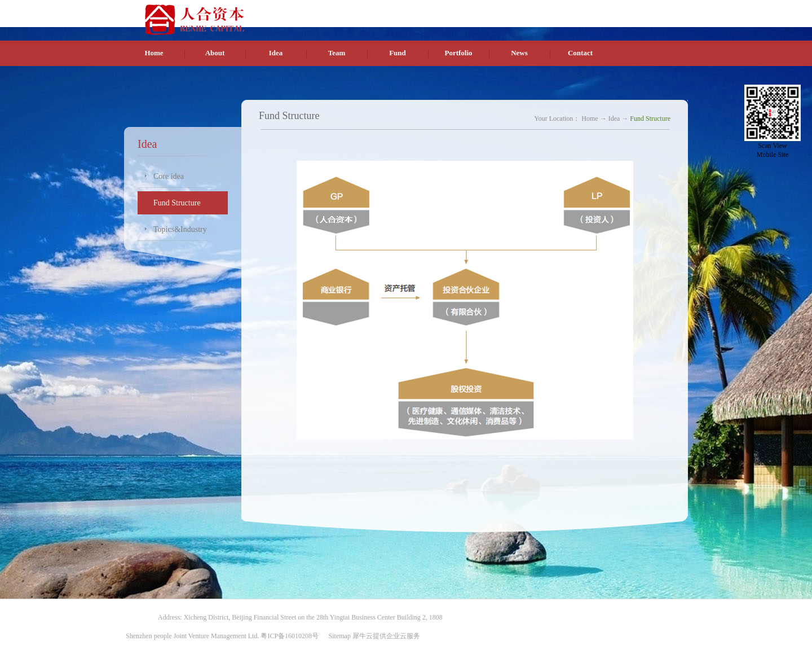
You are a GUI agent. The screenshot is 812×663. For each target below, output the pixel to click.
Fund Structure (650, 118)
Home (154, 53)
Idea (614, 118)
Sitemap (338, 636)
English (606, 11)
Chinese (579, 11)
